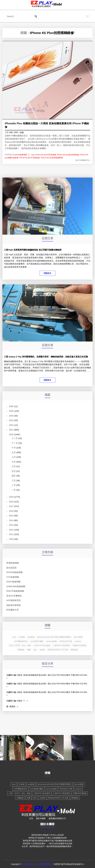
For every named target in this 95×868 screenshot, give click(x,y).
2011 (11, 534)
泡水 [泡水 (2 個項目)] (35, 650)
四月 (14, 476)
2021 (11, 430)
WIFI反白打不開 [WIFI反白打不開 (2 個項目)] (66, 641)
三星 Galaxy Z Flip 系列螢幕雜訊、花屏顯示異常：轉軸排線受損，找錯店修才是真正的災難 (46, 357)
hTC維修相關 (13, 577)
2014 (11, 520)
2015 (11, 516)
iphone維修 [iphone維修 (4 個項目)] (78, 637)
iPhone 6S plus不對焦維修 (46, 154)
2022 (11, 425)
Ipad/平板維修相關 (15, 591)
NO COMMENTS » (83, 160)
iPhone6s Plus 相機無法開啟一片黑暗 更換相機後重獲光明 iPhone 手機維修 (47, 125)
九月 (14, 452)
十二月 (15, 438)
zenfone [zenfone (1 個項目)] (78, 641)
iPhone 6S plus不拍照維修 (30, 158)
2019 (11, 497)
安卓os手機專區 (14, 596)
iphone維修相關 (21, 154)
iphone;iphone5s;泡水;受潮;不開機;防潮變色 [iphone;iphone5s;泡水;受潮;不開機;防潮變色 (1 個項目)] (54, 637)
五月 (14, 471)
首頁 (31, 818)
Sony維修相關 (13, 582)
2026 (11, 406)
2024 (11, 416)
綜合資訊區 (11, 568)
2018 (11, 502)
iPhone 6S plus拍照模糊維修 (52, 158)
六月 (14, 466)
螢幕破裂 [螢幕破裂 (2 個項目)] (74, 650)
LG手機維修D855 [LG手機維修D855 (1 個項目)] (21, 641)
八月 (14, 457)
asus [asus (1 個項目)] (14, 637)
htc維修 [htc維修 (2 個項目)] (22, 637)
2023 (11, 420)
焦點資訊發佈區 (14, 605)
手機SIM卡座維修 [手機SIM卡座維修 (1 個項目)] (79, 645)
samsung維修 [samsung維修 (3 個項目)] (52, 641)
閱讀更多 (47, 273)
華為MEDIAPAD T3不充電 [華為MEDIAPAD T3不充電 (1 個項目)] (58, 650)
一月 (14, 490)
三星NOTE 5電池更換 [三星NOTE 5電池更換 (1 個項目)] (61, 645)
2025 (11, 411)
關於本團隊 (41, 818)
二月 (14, 485)
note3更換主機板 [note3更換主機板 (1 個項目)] (37, 641)
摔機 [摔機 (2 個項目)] (29, 650)
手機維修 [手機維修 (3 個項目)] (21, 650)
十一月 (15, 443)
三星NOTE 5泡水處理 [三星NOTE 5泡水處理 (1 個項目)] (42, 645)
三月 (14, 481)
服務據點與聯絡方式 (57, 818)
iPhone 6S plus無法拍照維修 (68, 154)
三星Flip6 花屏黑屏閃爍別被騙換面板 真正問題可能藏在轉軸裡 (33, 250)
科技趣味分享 (13, 610)
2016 (11, 511)
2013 (11, 525)
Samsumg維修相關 (16, 586)
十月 (14, 448)
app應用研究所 (14, 600)
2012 (11, 530)
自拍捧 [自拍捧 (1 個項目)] (42, 650)
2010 (11, 539)
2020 (11, 434)
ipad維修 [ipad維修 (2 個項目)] (31, 637)
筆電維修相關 (13, 563)
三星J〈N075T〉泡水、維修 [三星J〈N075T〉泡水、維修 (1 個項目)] (20, 645)
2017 (11, 506)
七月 (14, 462)
